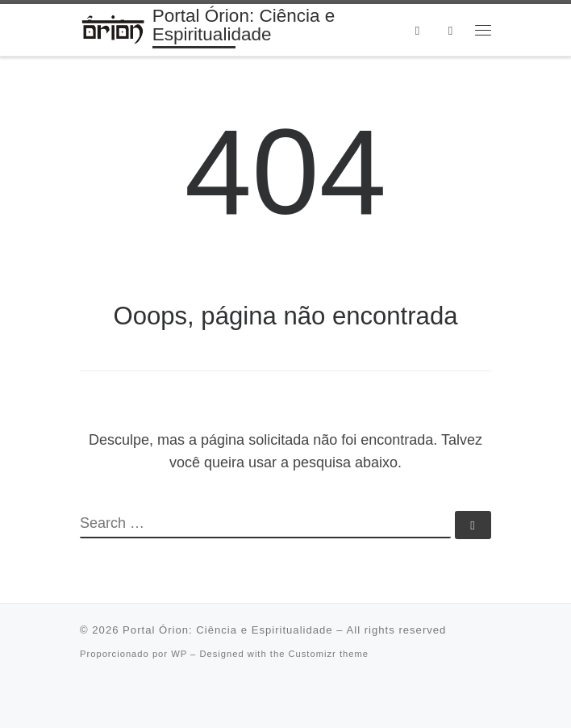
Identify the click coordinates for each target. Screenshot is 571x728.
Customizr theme (328, 654)
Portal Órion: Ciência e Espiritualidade (228, 630)
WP (179, 654)
